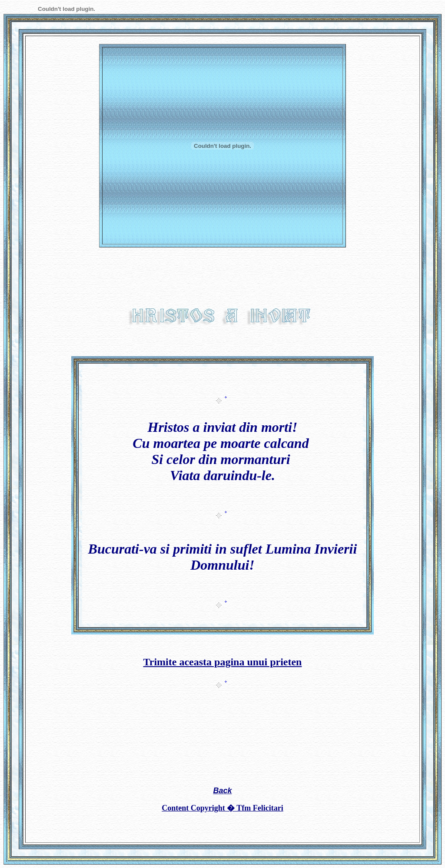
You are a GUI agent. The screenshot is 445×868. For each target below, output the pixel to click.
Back (222, 791)
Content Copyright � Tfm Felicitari (222, 808)
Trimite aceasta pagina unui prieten (223, 662)
